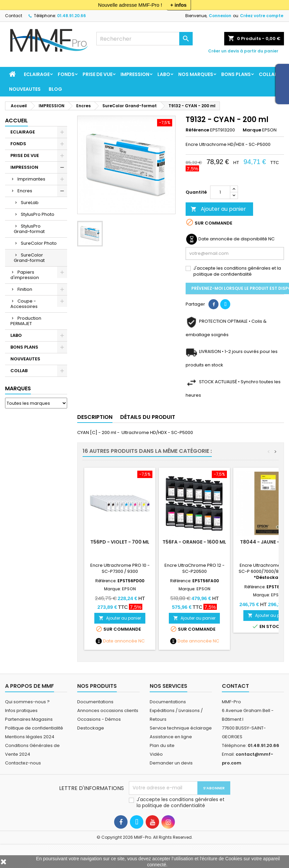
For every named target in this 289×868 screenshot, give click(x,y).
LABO (164, 74)
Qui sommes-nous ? (27, 702)
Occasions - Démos (99, 719)
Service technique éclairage (181, 728)
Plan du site (162, 745)
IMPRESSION (135, 74)
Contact (14, 16)
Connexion (220, 16)
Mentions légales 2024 (30, 737)
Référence (197, 130)
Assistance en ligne (171, 737)
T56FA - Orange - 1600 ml (194, 542)
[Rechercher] (144, 39)
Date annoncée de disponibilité (233, 239)
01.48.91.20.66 (71, 16)
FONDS (66, 74)
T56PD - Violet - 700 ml (120, 542)
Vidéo (156, 754)
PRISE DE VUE (98, 74)
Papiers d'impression (25, 275)
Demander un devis (171, 763)
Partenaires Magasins (29, 719)
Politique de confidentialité (34, 728)
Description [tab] (95, 417)
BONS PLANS (236, 74)
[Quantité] (220, 192)
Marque (252, 130)
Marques (18, 388)
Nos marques (196, 74)
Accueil (16, 121)
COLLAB (268, 74)
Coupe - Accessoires (24, 304)
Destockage (91, 728)
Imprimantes (31, 179)
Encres (25, 191)
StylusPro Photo (38, 214)
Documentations (95, 702)
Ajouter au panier (218, 209)
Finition (25, 289)
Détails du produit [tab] (148, 417)
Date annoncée (120, 641)
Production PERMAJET (26, 321)
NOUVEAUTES (25, 89)
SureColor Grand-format (29, 258)
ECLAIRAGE (37, 74)
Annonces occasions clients (108, 711)
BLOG (55, 89)
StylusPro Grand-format (29, 229)
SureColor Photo (39, 243)
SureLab (30, 203)
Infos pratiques (21, 711)
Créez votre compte (262, 16)
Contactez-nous (23, 763)
